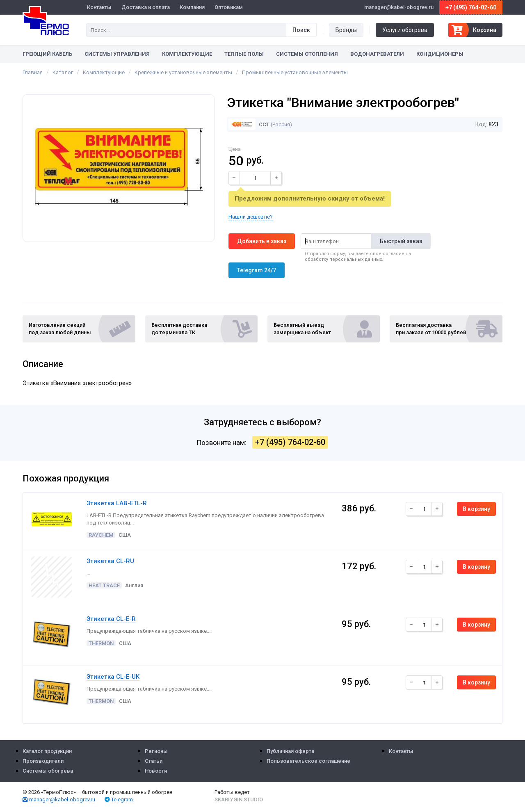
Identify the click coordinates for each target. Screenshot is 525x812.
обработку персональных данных (343, 259)
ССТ (249, 124)
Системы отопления (307, 54)
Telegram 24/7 (257, 270)
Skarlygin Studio (239, 799)
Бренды (346, 30)
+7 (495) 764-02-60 (471, 7)
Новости (156, 771)
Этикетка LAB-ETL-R (117, 503)
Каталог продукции (47, 751)
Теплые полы (244, 54)
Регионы (156, 751)
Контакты (99, 7)
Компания (192, 7)
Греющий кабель (47, 54)
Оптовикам (229, 7)
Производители (43, 761)
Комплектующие (187, 54)
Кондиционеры (440, 54)
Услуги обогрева (405, 30)
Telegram (119, 799)
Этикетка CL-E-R (111, 619)
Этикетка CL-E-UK (113, 677)
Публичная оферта (290, 751)
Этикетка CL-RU (110, 561)
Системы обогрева (48, 771)
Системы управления (117, 54)
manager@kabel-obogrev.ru (59, 799)
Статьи (154, 761)
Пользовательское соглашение (308, 761)
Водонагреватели (377, 54)
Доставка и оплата (146, 7)
